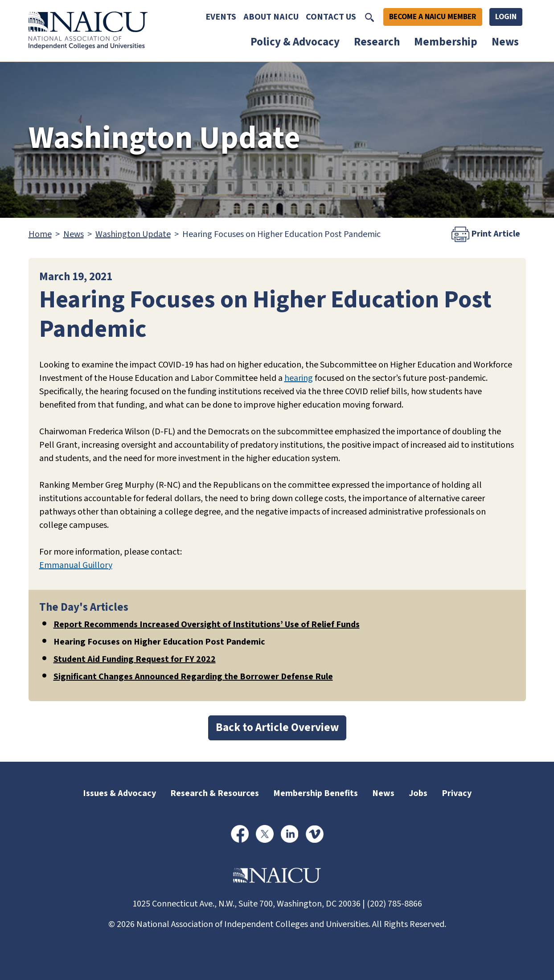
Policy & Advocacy (295, 42)
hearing (299, 378)
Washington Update (133, 234)
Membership (446, 42)
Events (221, 17)
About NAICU (271, 17)
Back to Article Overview (277, 727)
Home (40, 234)
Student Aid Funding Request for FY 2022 (135, 659)
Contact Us (331, 17)
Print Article (486, 234)
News (505, 42)
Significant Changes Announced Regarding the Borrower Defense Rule (193, 677)
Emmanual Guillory (76, 565)
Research (377, 42)
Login (506, 17)
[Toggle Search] (369, 17)
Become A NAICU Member (433, 17)
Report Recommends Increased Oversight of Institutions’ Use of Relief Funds (207, 625)
